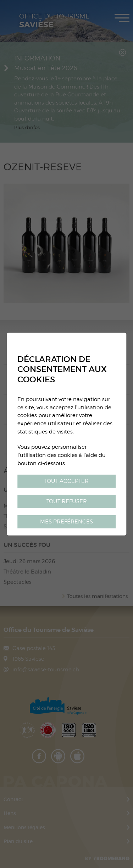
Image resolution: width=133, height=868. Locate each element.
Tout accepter (66, 481)
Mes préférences (66, 521)
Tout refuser (67, 501)
